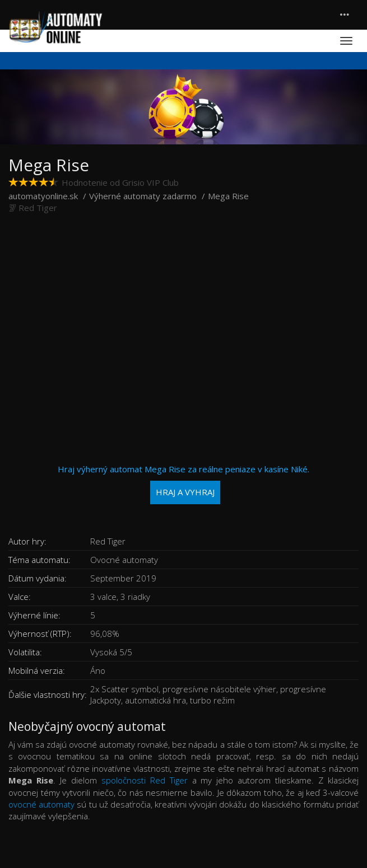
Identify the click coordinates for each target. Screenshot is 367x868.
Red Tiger (38, 208)
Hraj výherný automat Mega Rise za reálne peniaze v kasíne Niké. (183, 484)
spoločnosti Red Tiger (145, 780)
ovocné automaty (41, 804)
